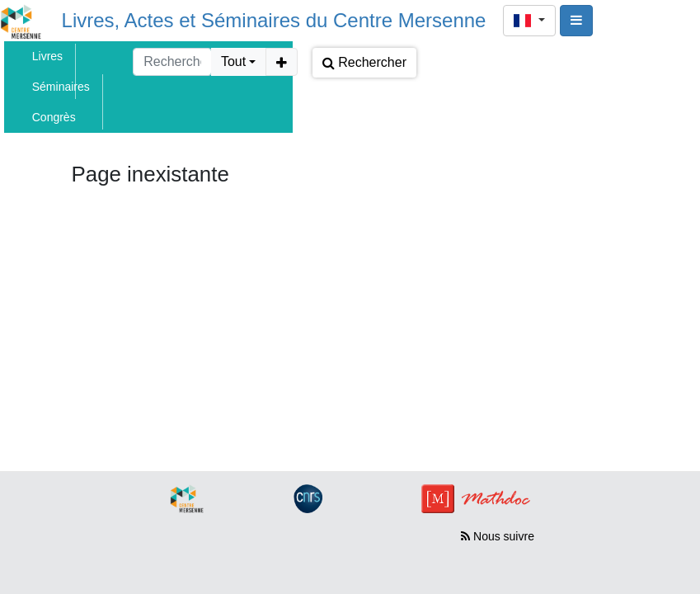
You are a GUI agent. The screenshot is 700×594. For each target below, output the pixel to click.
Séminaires (61, 87)
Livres (47, 56)
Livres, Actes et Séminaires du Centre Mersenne (274, 20)
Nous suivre (498, 536)
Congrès (54, 117)
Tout (233, 61)
